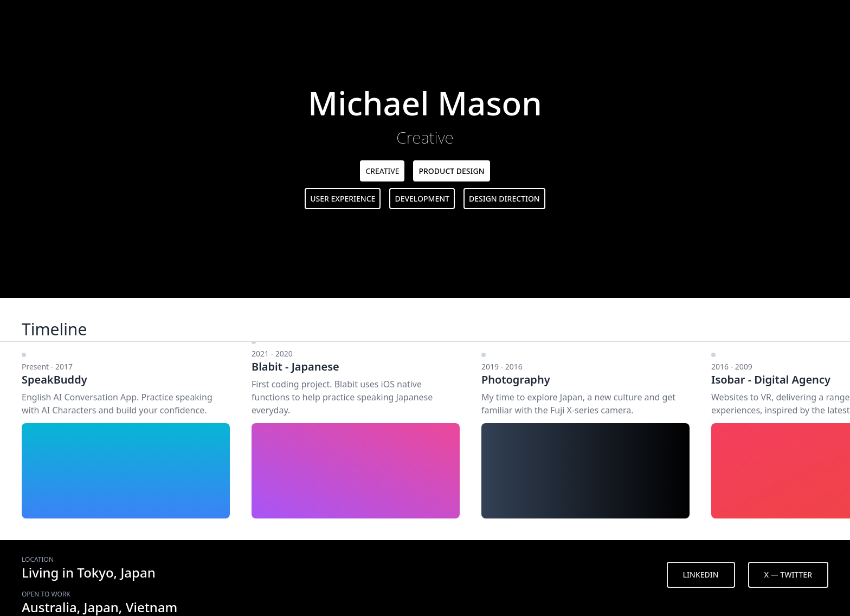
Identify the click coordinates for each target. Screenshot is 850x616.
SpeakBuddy (54, 380)
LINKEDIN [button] (701, 575)
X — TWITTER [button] (788, 575)
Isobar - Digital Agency (771, 380)
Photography (516, 380)
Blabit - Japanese (295, 367)
